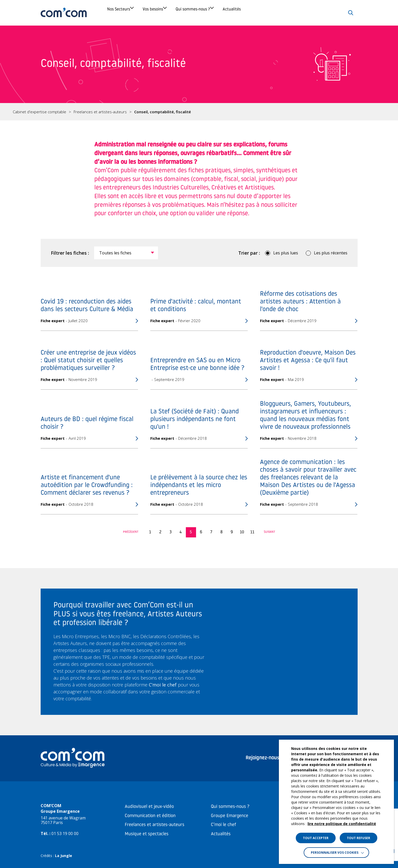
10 (242, 532)
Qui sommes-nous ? (236, 13)
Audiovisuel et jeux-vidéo (149, 807)
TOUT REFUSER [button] (359, 838)
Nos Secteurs (125, 13)
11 (252, 532)
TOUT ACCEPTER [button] (316, 838)
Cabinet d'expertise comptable (39, 112)
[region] (199, 112)
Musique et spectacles (147, 834)
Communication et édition (150, 816)
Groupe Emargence (230, 816)
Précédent (131, 532)
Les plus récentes (331, 253)
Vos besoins (178, 13)
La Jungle (64, 856)
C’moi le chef (224, 825)
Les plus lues (286, 253)
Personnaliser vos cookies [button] (335, 853)
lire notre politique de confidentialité (342, 824)
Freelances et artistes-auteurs (100, 112)
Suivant (270, 532)
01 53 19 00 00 (65, 833)
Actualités (293, 13)
